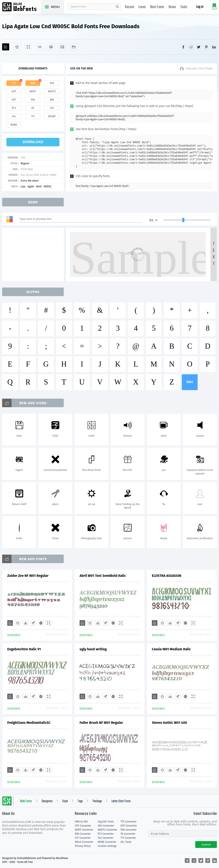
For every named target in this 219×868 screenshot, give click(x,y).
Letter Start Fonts (121, 801)
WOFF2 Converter (108, 830)
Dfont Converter (84, 842)
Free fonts (21, 7)
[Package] (51, 47)
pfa (33, 100)
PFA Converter (129, 830)
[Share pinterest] (206, 47)
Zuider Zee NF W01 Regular (28, 576)
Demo (172, 7)
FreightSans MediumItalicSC (29, 723)
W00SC (48, 187)
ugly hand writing (93, 649)
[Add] (6, 47)
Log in (200, 7)
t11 (33, 116)
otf (14, 100)
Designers (47, 801)
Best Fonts (157, 7)
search (117, 7)
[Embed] (41, 623)
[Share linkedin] (214, 47)
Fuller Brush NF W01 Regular (101, 723)
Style (65, 801)
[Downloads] (25, 623)
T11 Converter (128, 838)
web (33, 83)
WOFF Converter (84, 830)
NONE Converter (107, 842)
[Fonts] (74, 47)
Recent (129, 7)
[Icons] (62, 47)
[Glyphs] (40, 47)
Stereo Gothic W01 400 (169, 723)
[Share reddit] (191, 47)
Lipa (23, 187)
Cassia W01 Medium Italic (171, 649)
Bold (39, 187)
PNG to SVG (81, 822)
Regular (25, 163)
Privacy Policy (83, 846)
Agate (31, 187)
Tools (184, 7)
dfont (52, 116)
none (14, 125)
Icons (142, 7)
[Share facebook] (183, 47)
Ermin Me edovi (30, 181)
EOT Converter (129, 826)
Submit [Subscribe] (206, 845)
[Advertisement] (34, 254)
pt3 (14, 108)
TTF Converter (129, 822)
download (33, 142)
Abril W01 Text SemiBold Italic (103, 576)
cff (52, 108)
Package (97, 801)
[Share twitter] (199, 47)
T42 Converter (106, 838)
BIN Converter (83, 834)
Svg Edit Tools (106, 822)
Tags (80, 801)
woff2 (52, 91)
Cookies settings (107, 846)
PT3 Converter (106, 834)
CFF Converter (83, 838)
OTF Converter (83, 826)
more (190, 382)
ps (33, 108)
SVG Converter (106, 826)
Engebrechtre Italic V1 (24, 649)
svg (52, 83)
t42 (14, 116)
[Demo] (28, 47)
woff (33, 91)
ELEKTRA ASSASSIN (166, 576)
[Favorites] (17, 47)
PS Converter (128, 834)
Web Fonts (26, 801)
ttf (14, 83)
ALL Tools (126, 842)
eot (14, 91)
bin (52, 100)
